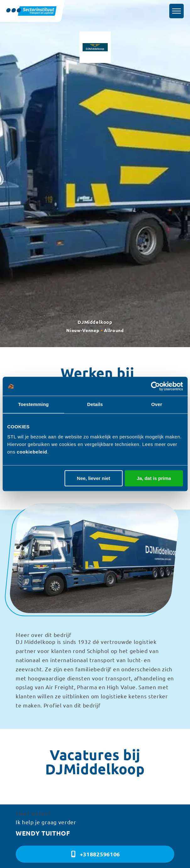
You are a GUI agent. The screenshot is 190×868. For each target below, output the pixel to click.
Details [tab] (95, 404)
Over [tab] (157, 404)
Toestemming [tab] (33, 404)
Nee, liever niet (94, 478)
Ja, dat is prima (154, 478)
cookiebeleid (32, 452)
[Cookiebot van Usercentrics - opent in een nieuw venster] (155, 386)
